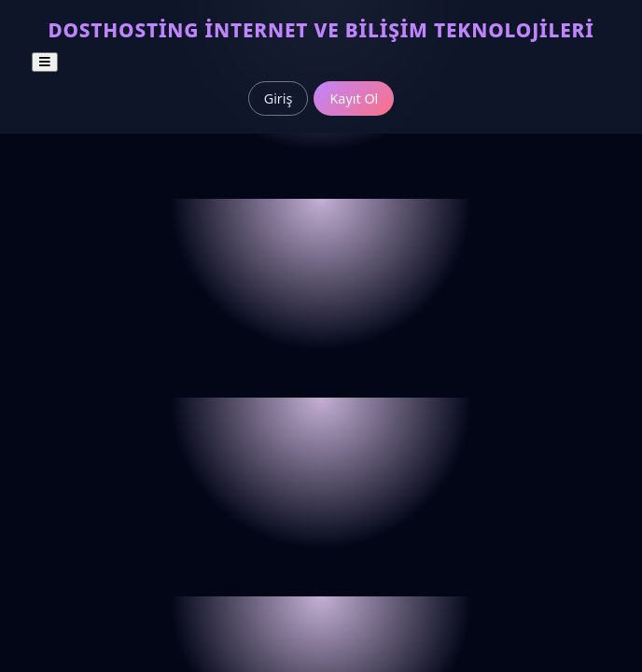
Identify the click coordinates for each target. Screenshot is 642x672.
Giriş (279, 98)
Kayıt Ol (354, 98)
